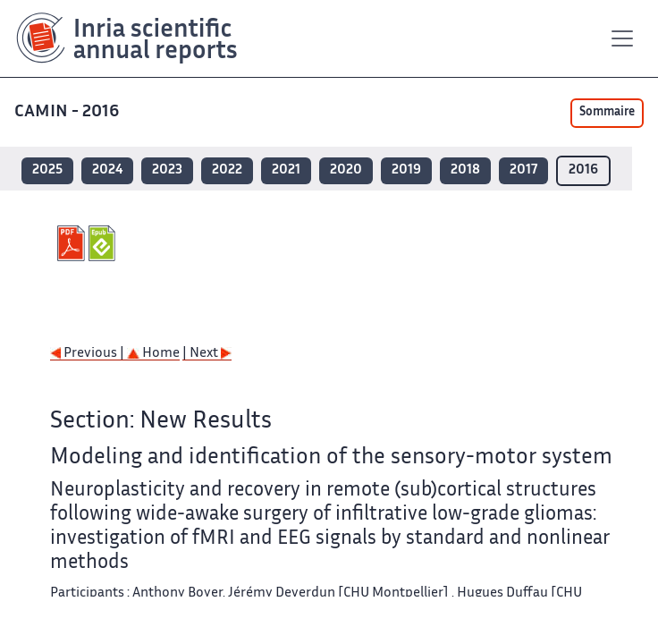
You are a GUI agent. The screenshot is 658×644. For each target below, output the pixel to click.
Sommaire (607, 113)
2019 (406, 170)
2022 (227, 170)
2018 (465, 170)
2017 (523, 170)
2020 (346, 170)
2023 (167, 170)
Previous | (89, 354)
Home (153, 354)
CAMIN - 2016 (68, 112)
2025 (47, 170)
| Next (207, 354)
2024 (107, 170)
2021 (286, 170)
